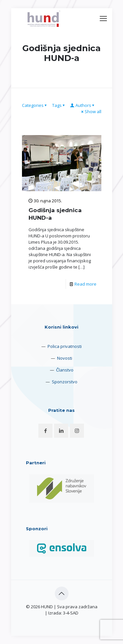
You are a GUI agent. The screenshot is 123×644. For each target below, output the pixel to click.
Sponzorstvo (65, 382)
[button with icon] (45, 431)
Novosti (65, 358)
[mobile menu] (103, 18)
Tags (59, 105)
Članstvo (65, 370)
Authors (83, 105)
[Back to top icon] (62, 594)
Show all (91, 111)
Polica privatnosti (65, 346)
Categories (35, 105)
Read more (85, 284)
